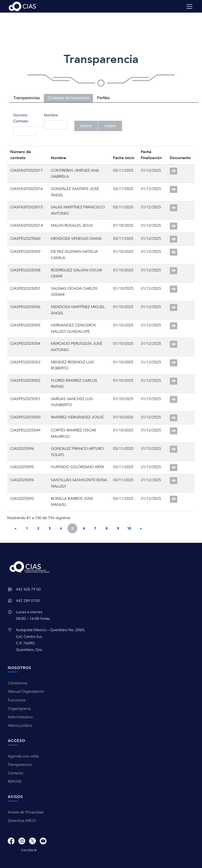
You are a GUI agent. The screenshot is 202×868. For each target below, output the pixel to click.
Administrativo (20, 717)
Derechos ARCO (22, 821)
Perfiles (103, 98)
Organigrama (19, 709)
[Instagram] (22, 841)
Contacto (16, 773)
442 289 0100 (28, 601)
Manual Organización (26, 692)
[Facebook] (11, 841)
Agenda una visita (23, 756)
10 (129, 528)
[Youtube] (43, 841)
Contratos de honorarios (69, 98)
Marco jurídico (20, 726)
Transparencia (20, 765)
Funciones (17, 700)
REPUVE (15, 782)
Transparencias (27, 98)
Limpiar (110, 126)
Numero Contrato (21, 118)
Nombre (51, 115)
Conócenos (17, 683)
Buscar (86, 126)
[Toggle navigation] (189, 7)
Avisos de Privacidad (26, 812)
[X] (32, 841)
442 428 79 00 (28, 589)
